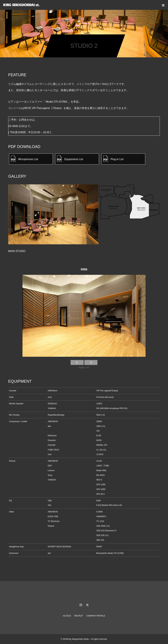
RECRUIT (79, 616)
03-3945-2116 (17, 126)
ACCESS (67, 616)
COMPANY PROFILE (96, 616)
